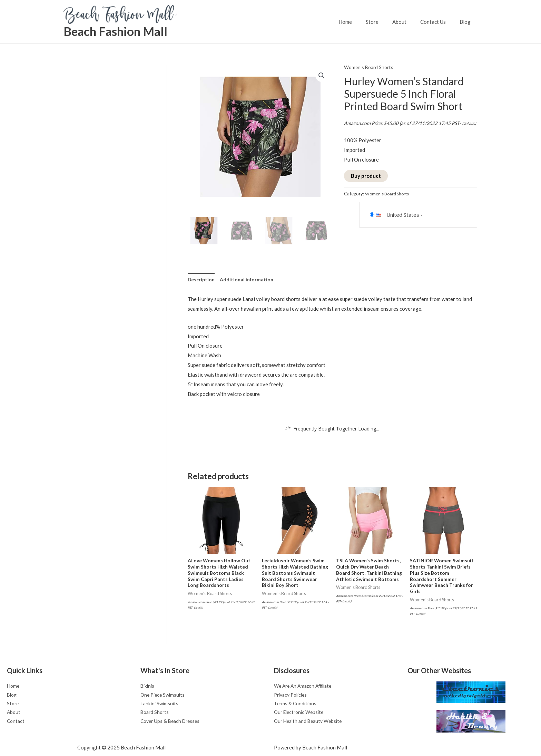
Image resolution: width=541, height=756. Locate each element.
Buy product (366, 185)
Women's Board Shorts (370, 67)
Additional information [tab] (249, 280)
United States (403, 224)
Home (361, 22)
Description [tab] (202, 280)
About (408, 22)
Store (384, 22)
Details (351, 133)
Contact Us (438, 22)
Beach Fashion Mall (115, 31)
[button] (321, 76)
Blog (467, 22)
